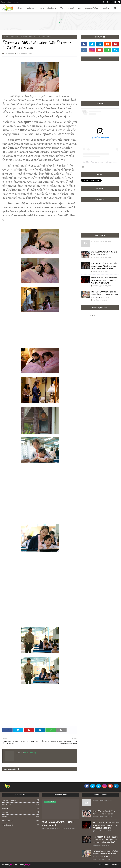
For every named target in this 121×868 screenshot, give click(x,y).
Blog (12, 865)
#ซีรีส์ (21, 816)
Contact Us (115, 865)
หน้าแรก (7, 37)
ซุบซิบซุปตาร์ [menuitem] (31, 8)
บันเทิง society (9, 53)
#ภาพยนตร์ (21, 804)
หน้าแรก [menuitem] (20, 8)
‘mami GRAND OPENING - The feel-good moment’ (59, 823)
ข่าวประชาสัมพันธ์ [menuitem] (92, 8)
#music (21, 809)
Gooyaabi (29, 865)
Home (3, 2)
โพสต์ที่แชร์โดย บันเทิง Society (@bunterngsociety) (102, 162)
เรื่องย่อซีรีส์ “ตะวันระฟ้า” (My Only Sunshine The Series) (104, 253)
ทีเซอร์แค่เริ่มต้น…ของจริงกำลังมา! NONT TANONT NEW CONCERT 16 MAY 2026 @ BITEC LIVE (104, 280)
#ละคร (21, 812)
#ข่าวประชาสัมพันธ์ (21, 800)
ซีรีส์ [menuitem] (62, 8)
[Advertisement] (100, 82)
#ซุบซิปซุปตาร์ (21, 825)
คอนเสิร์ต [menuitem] (105, 8)
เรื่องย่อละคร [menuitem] (52, 8)
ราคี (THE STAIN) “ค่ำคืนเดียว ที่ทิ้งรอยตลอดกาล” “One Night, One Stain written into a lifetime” (104, 266)
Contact (16, 2)
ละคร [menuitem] (42, 8)
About (9, 2)
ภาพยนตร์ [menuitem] (70, 8)
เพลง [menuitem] (79, 8)
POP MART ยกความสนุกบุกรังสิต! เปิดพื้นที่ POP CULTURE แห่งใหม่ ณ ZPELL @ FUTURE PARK (104, 295)
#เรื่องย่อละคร (21, 821)
